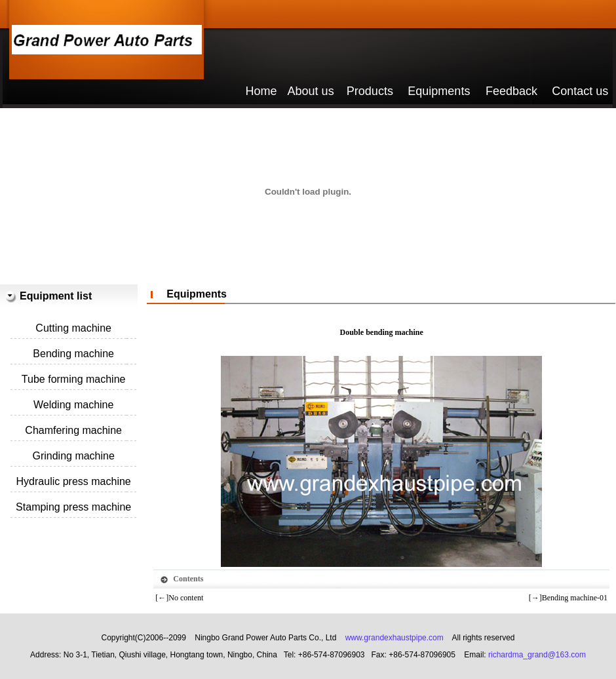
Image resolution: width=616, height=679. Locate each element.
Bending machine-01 (575, 598)
